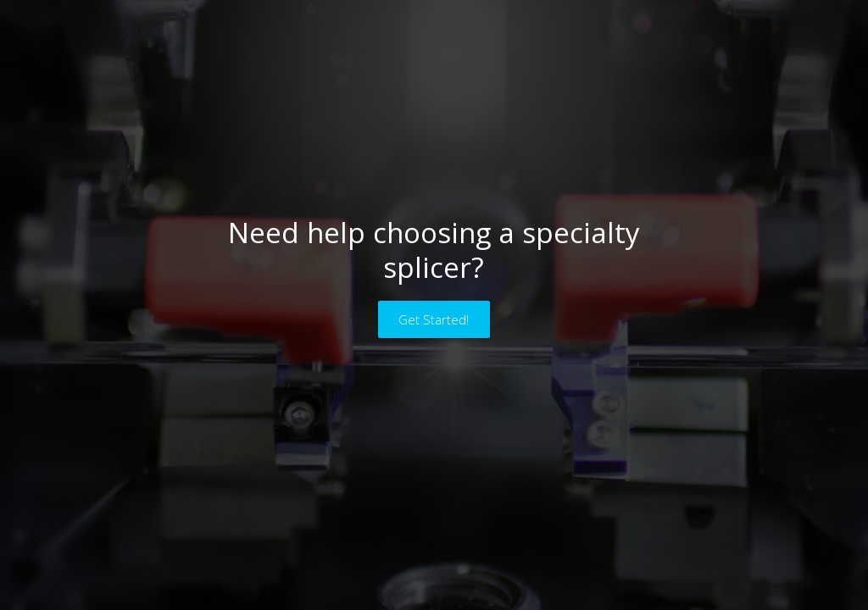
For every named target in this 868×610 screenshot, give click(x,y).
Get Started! (434, 319)
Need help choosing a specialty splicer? (434, 250)
